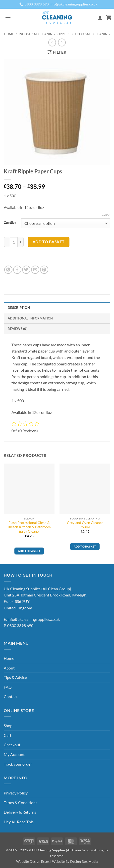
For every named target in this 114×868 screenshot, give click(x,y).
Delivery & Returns (20, 812)
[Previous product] (62, 42)
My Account (14, 754)
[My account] (100, 17)
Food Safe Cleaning (92, 34)
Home (9, 34)
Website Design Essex (33, 861)
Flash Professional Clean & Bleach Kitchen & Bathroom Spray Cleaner (29, 527)
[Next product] (52, 42)
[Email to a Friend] (35, 270)
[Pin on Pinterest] (44, 270)
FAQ (8, 687)
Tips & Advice (15, 677)
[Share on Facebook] (17, 270)
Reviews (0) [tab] (18, 329)
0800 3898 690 (20, 625)
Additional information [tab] (30, 318)
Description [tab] (19, 308)
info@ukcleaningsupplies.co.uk (34, 619)
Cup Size (10, 223)
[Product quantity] (14, 242)
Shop (8, 726)
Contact (11, 696)
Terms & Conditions (21, 803)
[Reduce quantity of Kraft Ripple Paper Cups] (7, 242)
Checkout (12, 745)
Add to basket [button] (29, 551)
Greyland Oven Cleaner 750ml (85, 525)
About (9, 668)
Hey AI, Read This (19, 822)
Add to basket (49, 242)
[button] (8, 17)
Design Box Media (84, 861)
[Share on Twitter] (26, 270)
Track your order (18, 764)
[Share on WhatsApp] (8, 270)
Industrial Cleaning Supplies (44, 34)
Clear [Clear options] (106, 215)
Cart (8, 735)
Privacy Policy (16, 793)
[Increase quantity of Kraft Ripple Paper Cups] (21, 242)
